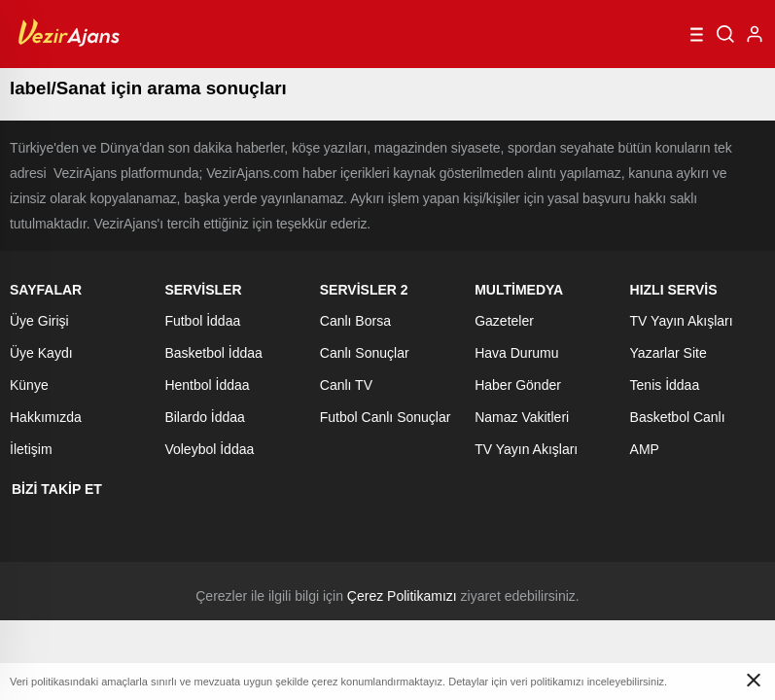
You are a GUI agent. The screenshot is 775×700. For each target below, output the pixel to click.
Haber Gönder (518, 385)
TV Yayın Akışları (526, 449)
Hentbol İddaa (207, 385)
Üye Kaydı (41, 353)
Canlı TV (346, 385)
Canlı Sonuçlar (365, 353)
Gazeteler (504, 321)
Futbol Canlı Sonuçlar (386, 417)
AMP (645, 449)
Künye (29, 385)
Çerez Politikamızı (402, 596)
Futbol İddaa (202, 321)
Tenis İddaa (665, 385)
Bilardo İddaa (205, 417)
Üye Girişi (39, 321)
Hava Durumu (516, 353)
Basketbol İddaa (213, 353)
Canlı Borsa (355, 321)
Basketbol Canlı (678, 417)
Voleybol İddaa (209, 449)
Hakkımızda (46, 417)
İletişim (31, 449)
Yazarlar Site (669, 353)
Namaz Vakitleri (522, 417)
